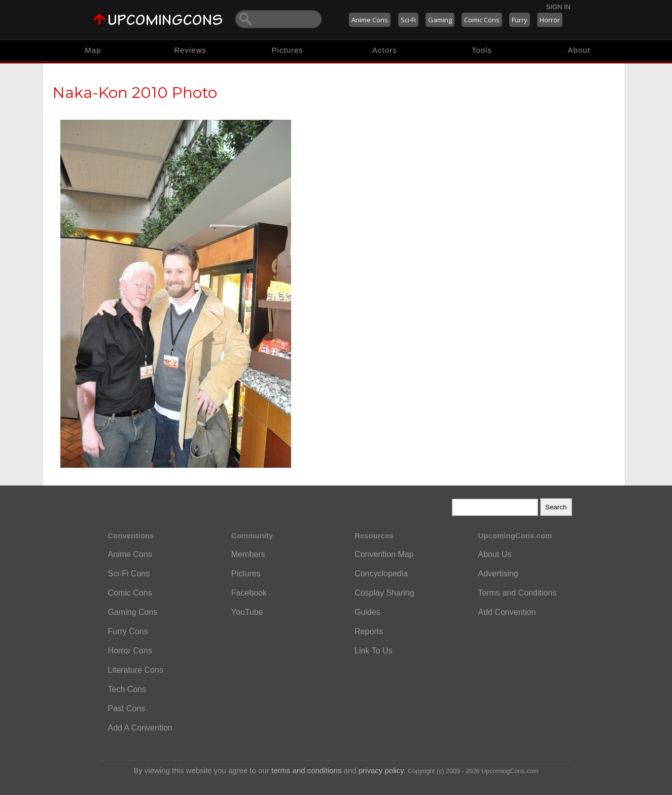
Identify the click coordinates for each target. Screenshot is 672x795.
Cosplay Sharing (384, 593)
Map (93, 50)
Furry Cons (128, 631)
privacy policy (381, 770)
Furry (520, 20)
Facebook (249, 593)
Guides (367, 612)
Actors (385, 50)
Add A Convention (140, 728)
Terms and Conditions (517, 593)
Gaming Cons (133, 612)
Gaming (440, 20)
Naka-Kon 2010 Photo (135, 93)
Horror (550, 20)
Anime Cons (370, 20)
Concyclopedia (381, 574)
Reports (369, 631)
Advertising (498, 574)
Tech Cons (127, 689)
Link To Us (373, 651)
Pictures (288, 50)
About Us (494, 554)
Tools (482, 50)
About (579, 50)
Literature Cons (136, 670)
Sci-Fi (408, 20)
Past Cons (127, 708)
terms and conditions (306, 770)
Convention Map (384, 554)
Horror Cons (130, 651)
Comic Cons (482, 20)
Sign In (558, 7)
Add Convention (507, 612)
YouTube (247, 612)
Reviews (190, 50)
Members (248, 554)
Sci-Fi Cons (129, 574)
